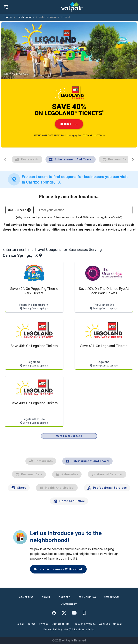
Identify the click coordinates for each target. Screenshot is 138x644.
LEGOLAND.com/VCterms (93, 135)
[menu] (6, 7)
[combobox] (85, 210)
